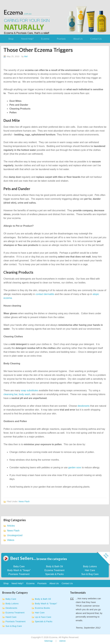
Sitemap (48, 641)
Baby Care (19, 566)
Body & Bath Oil (54, 566)
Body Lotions (90, 566)
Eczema (45, 39)
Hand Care (11, 617)
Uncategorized (15, 535)
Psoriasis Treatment (19, 574)
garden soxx (75, 467)
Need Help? (27, 39)
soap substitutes (30, 390)
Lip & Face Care (43, 617)
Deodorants (11, 608)
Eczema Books (42, 608)
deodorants (84, 406)
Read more (103, 559)
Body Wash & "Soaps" (19, 570)
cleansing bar (10, 394)
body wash (25, 394)
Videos (11, 540)
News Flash (24, 501)
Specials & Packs (55, 574)
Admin (63, 641)
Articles (11, 526)
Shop (11, 39)
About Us (78, 39)
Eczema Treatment (54, 570)
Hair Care (90, 570)
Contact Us (96, 39)
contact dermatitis (45, 294)
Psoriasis (61, 39)
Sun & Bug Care (90, 574)
